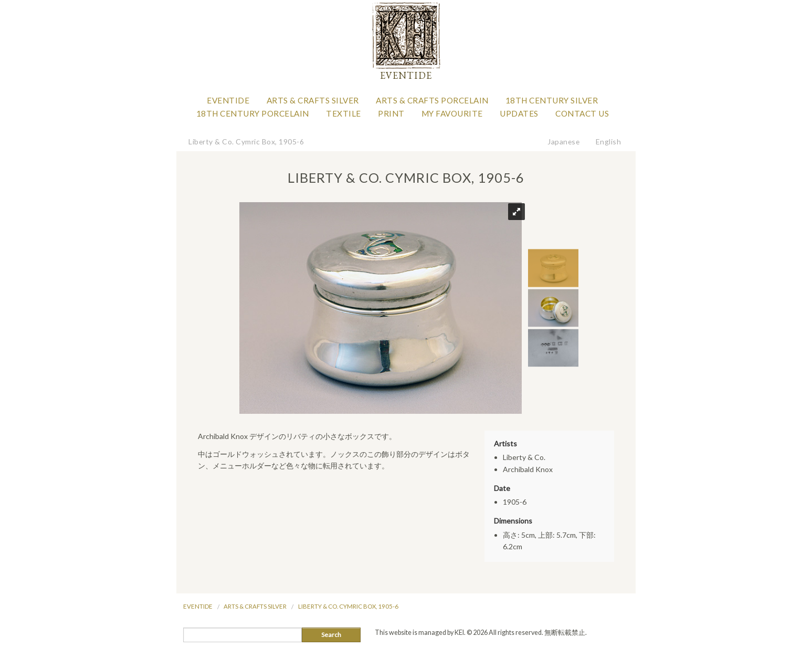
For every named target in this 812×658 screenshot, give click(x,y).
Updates (519, 113)
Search (331, 635)
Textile (344, 113)
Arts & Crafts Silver (313, 100)
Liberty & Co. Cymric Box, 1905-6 (246, 142)
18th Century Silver (552, 100)
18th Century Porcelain (253, 113)
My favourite (452, 113)
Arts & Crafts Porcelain (432, 100)
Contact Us (582, 113)
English (609, 142)
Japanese (563, 142)
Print (391, 113)
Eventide (228, 100)
